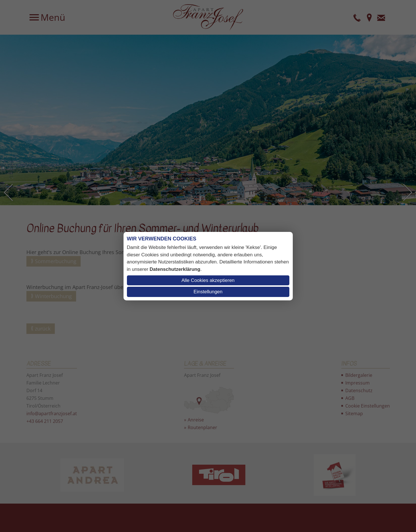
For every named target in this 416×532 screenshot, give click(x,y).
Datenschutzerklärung (175, 269)
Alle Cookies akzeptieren (208, 280)
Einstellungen (208, 292)
